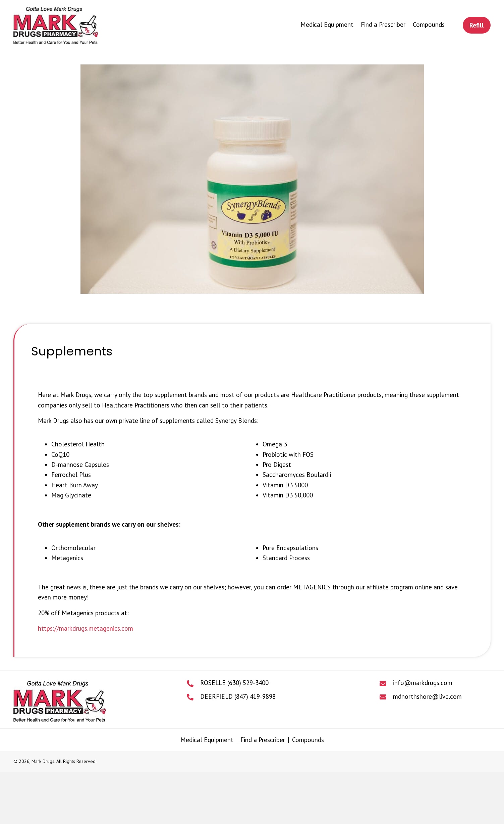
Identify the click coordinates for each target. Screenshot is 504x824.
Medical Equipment (207, 740)
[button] (477, 25)
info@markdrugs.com (423, 683)
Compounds (308, 740)
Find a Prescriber (263, 740)
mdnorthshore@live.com (427, 696)
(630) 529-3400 (248, 683)
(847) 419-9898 (255, 696)
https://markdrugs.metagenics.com (86, 628)
